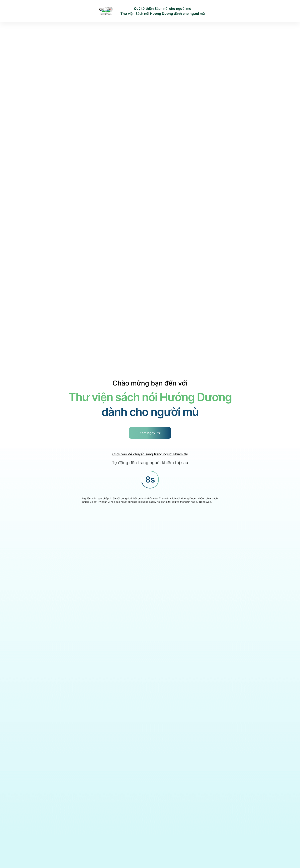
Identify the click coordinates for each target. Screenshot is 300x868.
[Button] (150, 433)
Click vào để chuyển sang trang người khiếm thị (150, 454)
